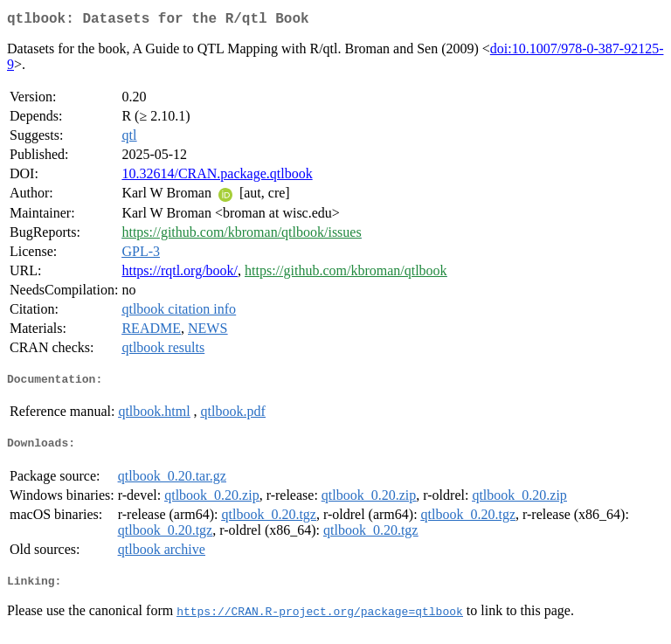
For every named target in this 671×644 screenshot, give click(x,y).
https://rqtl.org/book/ (180, 274)
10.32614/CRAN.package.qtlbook (217, 177)
